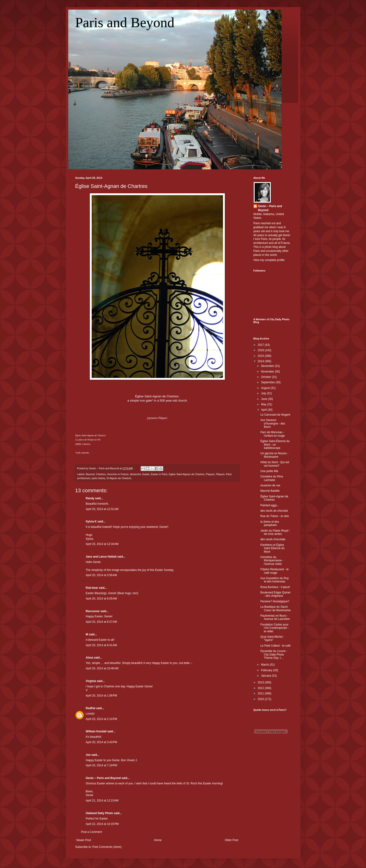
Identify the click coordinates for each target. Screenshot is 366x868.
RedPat (91, 708)
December (268, 366)
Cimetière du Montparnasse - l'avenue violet (272, 561)
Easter (146, 474)
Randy (90, 498)
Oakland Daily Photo (100, 813)
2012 (261, 688)
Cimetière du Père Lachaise (272, 478)
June (264, 399)
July (264, 393)
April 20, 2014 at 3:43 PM (102, 742)
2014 (261, 361)
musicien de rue (270, 485)
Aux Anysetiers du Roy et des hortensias (274, 580)
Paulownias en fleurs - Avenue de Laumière (275, 617)
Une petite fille (269, 471)
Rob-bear (92, 588)
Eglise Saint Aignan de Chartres (187, 474)
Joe (88, 755)
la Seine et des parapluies (270, 523)
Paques (210, 474)
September (268, 382)
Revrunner (93, 611)
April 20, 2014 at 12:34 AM (102, 544)
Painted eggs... (270, 505)
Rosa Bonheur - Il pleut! (275, 587)
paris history (98, 478)
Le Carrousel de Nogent (275, 415)
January (266, 676)
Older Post (232, 840)
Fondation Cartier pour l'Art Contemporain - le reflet (274, 628)
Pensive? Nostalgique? (275, 601)
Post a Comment (92, 832)
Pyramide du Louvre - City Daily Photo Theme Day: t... (274, 654)
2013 (261, 682)
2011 (261, 693)
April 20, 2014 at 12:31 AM (102, 509)
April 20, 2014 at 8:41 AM (101, 645)
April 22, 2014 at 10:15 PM (102, 824)
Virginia (91, 681)
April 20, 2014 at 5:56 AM (101, 575)
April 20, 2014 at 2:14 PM (102, 719)
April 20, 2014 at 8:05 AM (101, 599)
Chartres (101, 474)
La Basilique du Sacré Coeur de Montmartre (275, 608)
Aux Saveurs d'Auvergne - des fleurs (273, 423)
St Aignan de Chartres (119, 478)
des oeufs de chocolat (274, 511)
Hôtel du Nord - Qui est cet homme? (275, 464)
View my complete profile (269, 260)
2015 (261, 356)
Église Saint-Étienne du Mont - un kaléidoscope (275, 445)
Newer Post (84, 840)
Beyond (90, 474)
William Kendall (96, 731)
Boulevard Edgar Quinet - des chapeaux (275, 594)
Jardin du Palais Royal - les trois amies (275, 532)
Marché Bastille (270, 491)
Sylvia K (91, 522)
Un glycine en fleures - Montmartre (274, 455)
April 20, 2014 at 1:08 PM (102, 696)
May (264, 404)
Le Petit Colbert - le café (275, 646)
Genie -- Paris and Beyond (103, 778)
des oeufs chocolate (273, 539)
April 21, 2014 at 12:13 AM (102, 801)
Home (158, 840)
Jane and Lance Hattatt (101, 557)
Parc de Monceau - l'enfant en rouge (272, 434)
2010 (261, 699)
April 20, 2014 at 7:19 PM (102, 765)
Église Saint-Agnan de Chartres (111, 186)
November (268, 372)
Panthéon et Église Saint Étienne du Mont (272, 548)
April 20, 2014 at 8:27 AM (101, 622)
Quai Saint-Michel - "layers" (272, 638)
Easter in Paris (159, 474)
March (265, 665)
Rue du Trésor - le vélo (274, 516)
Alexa (90, 658)
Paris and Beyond (125, 22)
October (266, 377)
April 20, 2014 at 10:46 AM (102, 668)
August (266, 388)
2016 (261, 350)
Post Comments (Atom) (107, 847)
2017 (261, 345)
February (267, 670)
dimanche (135, 474)
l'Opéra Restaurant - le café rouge (274, 571)
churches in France (118, 474)
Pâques (220, 474)
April (264, 410)
